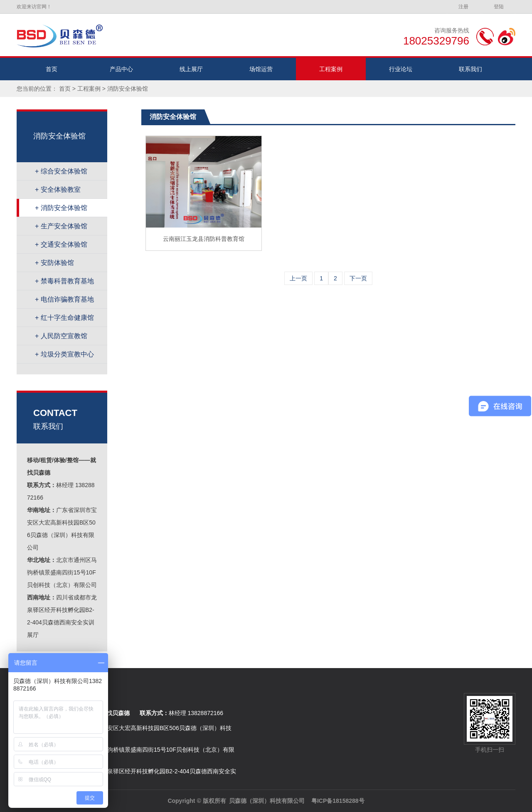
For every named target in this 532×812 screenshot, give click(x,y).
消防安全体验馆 (128, 89)
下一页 (358, 278)
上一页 (298, 278)
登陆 (499, 7)
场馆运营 (261, 69)
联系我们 (470, 69)
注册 (463, 7)
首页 (52, 69)
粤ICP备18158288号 (338, 801)
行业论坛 (401, 69)
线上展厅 (191, 69)
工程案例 (331, 69)
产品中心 (121, 69)
